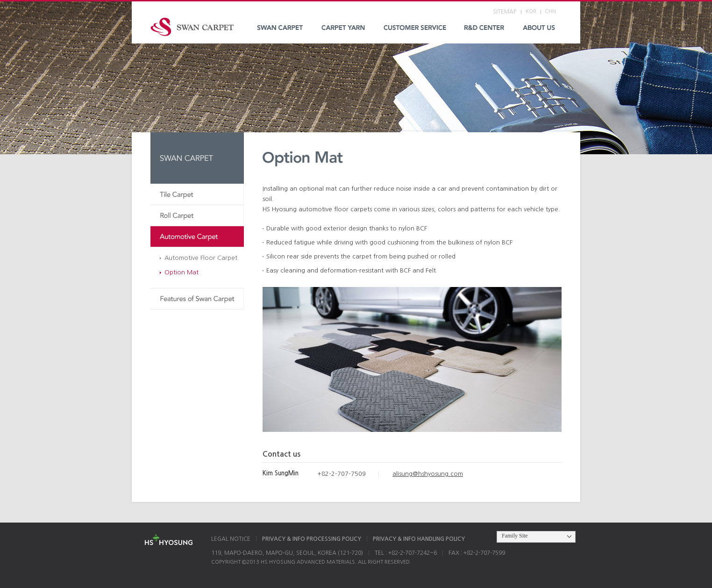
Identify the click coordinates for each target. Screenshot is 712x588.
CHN (550, 11)
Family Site (515, 536)
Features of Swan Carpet (197, 299)
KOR (531, 11)
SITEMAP (505, 12)
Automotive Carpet (197, 237)
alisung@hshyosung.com (428, 474)
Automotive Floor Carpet (201, 258)
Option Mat (182, 272)
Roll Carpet (197, 216)
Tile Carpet (197, 195)
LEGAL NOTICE (231, 539)
